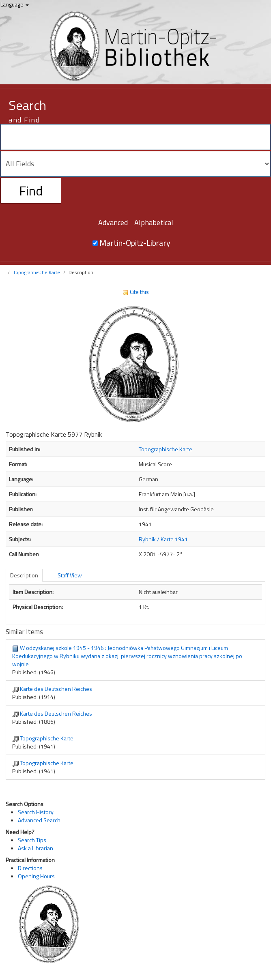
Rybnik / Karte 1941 (163, 539)
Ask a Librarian (35, 848)
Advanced (113, 222)
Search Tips (32, 840)
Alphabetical (154, 222)
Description (24, 575)
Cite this (135, 292)
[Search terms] (135, 137)
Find (31, 191)
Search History (36, 812)
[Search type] (135, 164)
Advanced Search (39, 820)
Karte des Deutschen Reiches (56, 689)
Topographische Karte (37, 272)
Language (15, 4)
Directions (30, 868)
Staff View (70, 575)
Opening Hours (36, 876)
